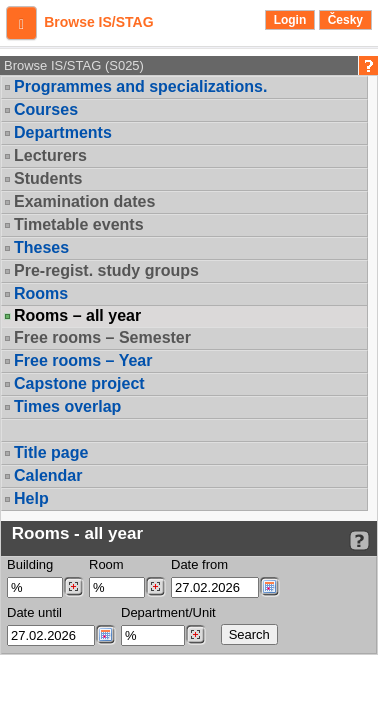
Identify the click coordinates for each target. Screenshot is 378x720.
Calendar (48, 475)
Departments (63, 132)
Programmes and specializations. (140, 86)
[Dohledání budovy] (73, 587)
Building (30, 564)
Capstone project (79, 383)
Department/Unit (168, 612)
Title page (51, 452)
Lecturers (50, 155)
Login (290, 20)
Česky (345, 20)
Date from (199, 564)
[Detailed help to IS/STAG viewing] (359, 540)
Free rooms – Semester (102, 337)
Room (106, 564)
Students (48, 178)
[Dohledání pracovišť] (195, 635)
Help (31, 498)
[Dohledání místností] (155, 587)
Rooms (41, 293)
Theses (41, 247)
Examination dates (84, 201)
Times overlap (67, 406)
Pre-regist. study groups (106, 270)
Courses (46, 109)
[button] (21, 23)
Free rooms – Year (83, 360)
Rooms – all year (77, 316)
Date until (34, 612)
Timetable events (79, 224)
